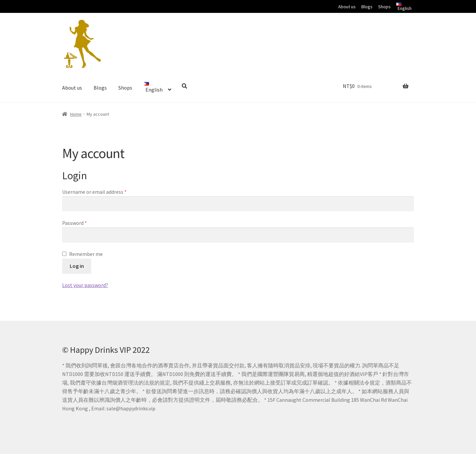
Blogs (367, 7)
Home (76, 114)
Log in (77, 266)
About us (347, 7)
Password (75, 223)
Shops (384, 7)
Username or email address (94, 192)
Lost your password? (85, 285)
